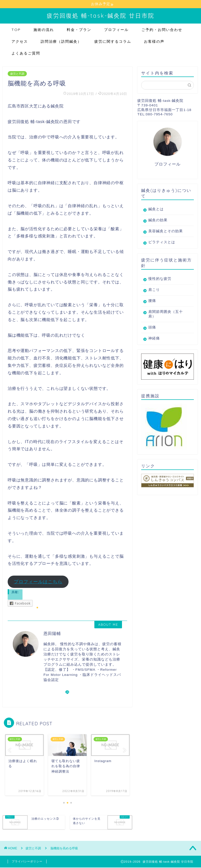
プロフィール (116, 30)
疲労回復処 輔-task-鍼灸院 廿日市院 (101, 16)
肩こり (154, 290)
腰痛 (152, 301)
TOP (16, 30)
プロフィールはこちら (38, 582)
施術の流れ (44, 30)
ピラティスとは (162, 242)
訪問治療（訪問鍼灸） (61, 42)
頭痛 (152, 328)
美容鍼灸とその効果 (166, 231)
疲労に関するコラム (113, 42)
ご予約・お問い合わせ (162, 30)
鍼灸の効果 (158, 220)
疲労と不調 (17, 74)
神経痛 (154, 339)
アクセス (20, 42)
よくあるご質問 (26, 53)
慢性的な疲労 (160, 279)
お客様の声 (154, 42)
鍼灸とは (156, 209)
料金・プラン (79, 30)
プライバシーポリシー (27, 862)
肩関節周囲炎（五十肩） (166, 314)
